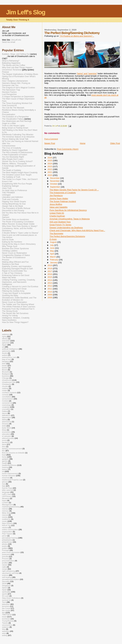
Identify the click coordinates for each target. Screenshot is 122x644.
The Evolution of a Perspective (15, 117)
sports (5, 594)
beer (4, 363)
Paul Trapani (7, 534)
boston (5, 368)
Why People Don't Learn (13, 159)
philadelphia (7, 540)
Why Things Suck (10, 246)
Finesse (5, 72)
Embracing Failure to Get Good (16, 275)
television (6, 604)
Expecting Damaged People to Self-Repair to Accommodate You (18, 270)
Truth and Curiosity (10, 199)
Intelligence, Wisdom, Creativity (16, 318)
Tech (4, 602)
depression (7, 417)
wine (4, 633)
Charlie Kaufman (57, 216)
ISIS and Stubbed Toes (60, 222)
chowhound (7, 380)
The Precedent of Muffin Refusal (16, 208)
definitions (6, 415)
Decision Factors (9, 92)
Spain (4, 590)
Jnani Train (7, 188)
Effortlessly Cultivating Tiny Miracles (18, 135)
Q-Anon (53, 239)
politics (5, 548)
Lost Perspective (9, 94)
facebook (6, 442)
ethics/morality (8, 438)
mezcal (5, 515)
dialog (5, 419)
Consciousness (9, 146)
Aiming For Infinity (10, 316)
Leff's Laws (7, 494)
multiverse (6, 519)
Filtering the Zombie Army (13, 291)
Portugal (6, 550)
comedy (5, 395)
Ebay (4, 430)
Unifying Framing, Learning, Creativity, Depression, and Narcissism (19, 281)
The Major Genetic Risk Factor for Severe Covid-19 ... (74, 190)
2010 (50, 292)
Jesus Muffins (56, 204)
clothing (5, 388)
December (55, 178)
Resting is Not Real (10, 264)
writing (5, 635)
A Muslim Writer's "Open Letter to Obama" (20, 233)
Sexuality (6, 581)
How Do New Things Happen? (15, 322)
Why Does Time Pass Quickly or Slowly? (20, 226)
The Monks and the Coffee (14, 65)
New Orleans (7, 523)
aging (4, 336)
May (52, 251)
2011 (50, 289)
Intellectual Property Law (12, 480)
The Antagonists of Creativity (63, 193)
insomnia (6, 478)
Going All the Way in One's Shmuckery (19, 244)
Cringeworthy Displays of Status (16, 255)
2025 (50, 161)
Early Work (7, 428)
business (6, 376)
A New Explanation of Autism (15, 155)
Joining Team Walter (59, 199)
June (53, 248)
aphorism (6, 343)
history (5, 469)
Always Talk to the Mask (13, 206)
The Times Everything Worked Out (17, 103)
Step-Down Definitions (11, 598)
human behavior (9, 475)
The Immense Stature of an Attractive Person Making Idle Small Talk (18, 138)
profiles (5, 563)
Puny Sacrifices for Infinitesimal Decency (68, 210)
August (54, 242)
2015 (50, 277)
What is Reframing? (11, 61)
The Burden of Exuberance (14, 258)
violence (5, 627)
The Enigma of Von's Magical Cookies (19, 88)
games (5, 461)
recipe (5, 569)
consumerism (8, 399)
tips (3, 612)
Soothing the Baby (10, 295)
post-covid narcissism (11, 552)
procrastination (8, 561)
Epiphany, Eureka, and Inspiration (17, 266)
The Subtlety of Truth (11, 177)
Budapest (6, 374)
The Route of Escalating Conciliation (18, 222)
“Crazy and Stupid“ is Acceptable (16, 293)
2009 (50, 295)
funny (4, 457)
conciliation (7, 397)
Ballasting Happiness (11, 63)
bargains (6, 361)
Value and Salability (59, 207)
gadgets (5, 459)
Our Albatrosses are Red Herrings (17, 121)
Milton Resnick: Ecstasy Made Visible (18, 224)
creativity (6, 407)
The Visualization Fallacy (13, 119)
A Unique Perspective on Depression (18, 97)
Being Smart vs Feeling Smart (15, 128)
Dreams (5, 424)
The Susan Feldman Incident (63, 201)
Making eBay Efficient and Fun (15, 262)
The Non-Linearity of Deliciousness (17, 152)
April (52, 254)
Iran (4, 484)
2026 (50, 158)
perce (4, 536)
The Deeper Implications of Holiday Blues (20, 74)
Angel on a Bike (9, 123)
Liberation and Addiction (13, 197)
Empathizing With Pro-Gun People (17, 184)
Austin (5, 353)
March (53, 257)
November (55, 181)
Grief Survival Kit (9, 106)
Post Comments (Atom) (68, 149)
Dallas (5, 411)
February (54, 260)
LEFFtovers (7, 496)
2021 (50, 172)
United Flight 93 (57, 213)
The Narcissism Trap (11, 90)
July (52, 245)
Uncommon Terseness (12, 70)
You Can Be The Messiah (13, 108)
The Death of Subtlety (12, 170)
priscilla (5, 556)
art (3, 347)
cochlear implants (9, 392)
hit (3, 471)
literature (6, 498)
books (5, 366)
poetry (5, 546)
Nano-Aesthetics (9, 320)
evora (4, 440)
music (5, 521)
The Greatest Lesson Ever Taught (17, 175)
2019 (50, 265)
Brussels (6, 372)
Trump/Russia (8, 621)
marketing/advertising (11, 507)
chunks (5, 386)
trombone (6, 619)
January (54, 263)
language (6, 492)
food (4, 455)
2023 (50, 166)
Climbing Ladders (10, 251)
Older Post (115, 143)
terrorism (6, 606)
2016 (50, 274)
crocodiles (6, 409)
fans (4, 446)
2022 (50, 169)
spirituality (6, 592)
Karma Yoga (7, 488)
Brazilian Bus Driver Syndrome (15, 249)
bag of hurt (7, 359)
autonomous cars (9, 357)
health (5, 463)
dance (5, 413)
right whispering (9, 571)
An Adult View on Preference (15, 190)
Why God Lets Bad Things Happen (17, 68)
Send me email (9, 42)
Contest (5, 401)
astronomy (6, 351)
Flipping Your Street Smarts (14, 202)
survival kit (6, 600)
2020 (50, 175)
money (5, 517)
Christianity (7, 384)
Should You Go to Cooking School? (17, 161)
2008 (50, 297)
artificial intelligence (10, 349)
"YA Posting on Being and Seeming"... (77, 36)
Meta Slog (6, 513)
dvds (4, 426)
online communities (10, 529)
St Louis (5, 596)
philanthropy (7, 542)
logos (4, 500)
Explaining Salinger (10, 186)
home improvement (10, 473)
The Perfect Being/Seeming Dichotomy (67, 236)
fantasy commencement (12, 449)
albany (5, 339)
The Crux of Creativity (12, 148)
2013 (50, 283)
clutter (5, 390)
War (4, 629)
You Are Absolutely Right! (13, 157)
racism (5, 565)
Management (7, 505)
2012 (50, 286)
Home (83, 143)
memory (5, 511)
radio (4, 567)
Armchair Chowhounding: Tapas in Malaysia (70, 219)
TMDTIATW (7, 615)
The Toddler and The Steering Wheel (18, 304)
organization (7, 532)
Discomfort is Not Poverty (13, 211)
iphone (5, 482)
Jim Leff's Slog (26, 12)
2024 (50, 164)
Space (5, 588)
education (6, 434)
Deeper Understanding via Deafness (66, 228)
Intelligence (7, 284)
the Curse (6, 608)
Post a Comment (51, 139)
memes (5, 509)
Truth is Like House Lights (13, 126)
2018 (50, 268)
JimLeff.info (16, 40)
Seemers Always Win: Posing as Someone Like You (16, 84)
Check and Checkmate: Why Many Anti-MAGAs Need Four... (77, 230)
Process (6, 260)
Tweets (5, 623)
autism (5, 355)
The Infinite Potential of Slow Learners (19, 307)
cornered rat (7, 403)
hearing (5, 467)
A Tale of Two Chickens (12, 273)
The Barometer (56, 233)
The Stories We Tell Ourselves (15, 313)
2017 (50, 271)
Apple (4, 345)
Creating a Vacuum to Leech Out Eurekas (20, 287)
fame (4, 444)
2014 (50, 280)
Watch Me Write (9, 278)
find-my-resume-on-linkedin (13, 453)
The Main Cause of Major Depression (18, 99)
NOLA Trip (6, 525)
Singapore (6, 585)
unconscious (7, 625)
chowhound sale (9, 382)
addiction (6, 334)
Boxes (5, 370)
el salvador (7, 436)
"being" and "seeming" (87, 74)
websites (6, 631)
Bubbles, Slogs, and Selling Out (16, 54)
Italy (4, 486)
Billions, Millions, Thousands (14, 164)
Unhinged (6, 195)
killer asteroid (8, 490)
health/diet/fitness (9, 465)
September (55, 187)
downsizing (7, 422)
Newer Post (50, 143)
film (3, 451)
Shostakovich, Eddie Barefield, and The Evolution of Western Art (19, 299)
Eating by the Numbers (12, 242)
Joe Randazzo (56, 195)
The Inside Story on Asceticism (15, 220)
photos (5, 544)
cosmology (7, 405)
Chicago (5, 378)
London (5, 502)
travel (4, 617)
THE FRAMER (8, 193)
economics (7, 432)
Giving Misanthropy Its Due (14, 204)
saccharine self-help (10, 573)
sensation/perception (11, 579)
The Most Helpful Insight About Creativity (20, 173)
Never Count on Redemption (14, 253)
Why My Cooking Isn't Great (14, 289)
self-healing (7, 577)
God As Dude (8, 240)
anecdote (6, 341)
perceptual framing (10, 538)
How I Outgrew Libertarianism (15, 81)
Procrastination (9, 114)
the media (6, 610)
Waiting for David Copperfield (15, 150)
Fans (4, 101)
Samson (6, 217)
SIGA (4, 583)
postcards (6, 554)
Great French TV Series (60, 225)
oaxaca (5, 527)
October (54, 184)
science (5, 575)
